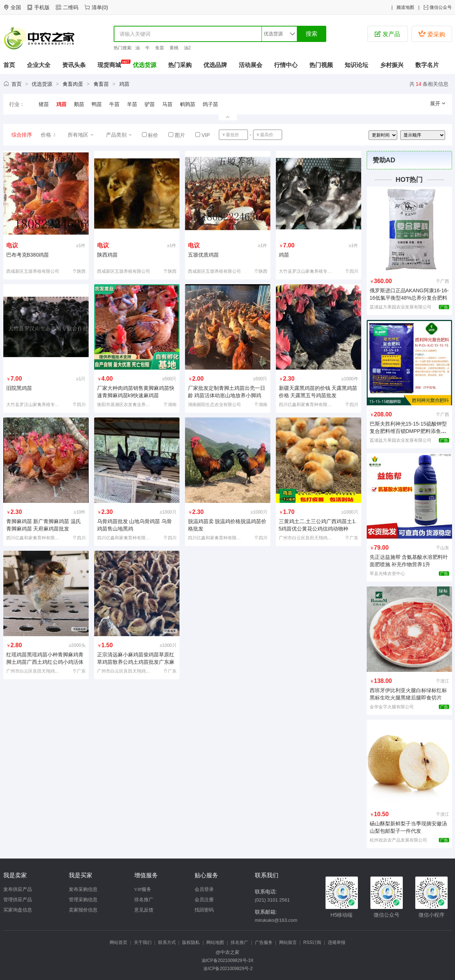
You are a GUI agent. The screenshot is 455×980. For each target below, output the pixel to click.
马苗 (167, 104)
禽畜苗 (101, 84)
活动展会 (250, 65)
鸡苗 (124, 84)
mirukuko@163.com (276, 920)
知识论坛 (356, 65)
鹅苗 (79, 104)
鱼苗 (160, 48)
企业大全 (39, 65)
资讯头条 (74, 65)
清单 (97, 7)
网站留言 (288, 942)
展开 (438, 103)
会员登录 (204, 889)
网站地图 (215, 942)
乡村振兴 (392, 65)
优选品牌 (215, 65)
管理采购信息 (83, 900)
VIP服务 (143, 889)
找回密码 (204, 910)
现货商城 (109, 65)
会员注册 (204, 900)
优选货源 (145, 65)
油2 (187, 48)
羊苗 (132, 104)
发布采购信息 (83, 889)
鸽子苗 (210, 104)
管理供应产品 (18, 900)
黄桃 (174, 48)
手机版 (42, 7)
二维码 (71, 7)
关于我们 (143, 942)
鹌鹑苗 (188, 104)
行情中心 (286, 65)
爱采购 (431, 34)
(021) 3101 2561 (272, 900)
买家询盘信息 (18, 910)
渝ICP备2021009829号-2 (227, 969)
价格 (49, 135)
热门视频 (321, 65)
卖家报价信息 (83, 910)
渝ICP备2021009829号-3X (227, 960)
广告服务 (264, 942)
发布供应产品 (18, 889)
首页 (9, 65)
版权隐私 (191, 942)
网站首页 (118, 942)
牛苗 (114, 104)
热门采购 (180, 65)
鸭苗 (97, 104)
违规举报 (337, 942)
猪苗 (44, 104)
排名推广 (144, 900)
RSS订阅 (312, 942)
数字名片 (427, 65)
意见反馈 (144, 910)
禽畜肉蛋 (73, 84)
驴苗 (150, 104)
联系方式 (167, 942)
